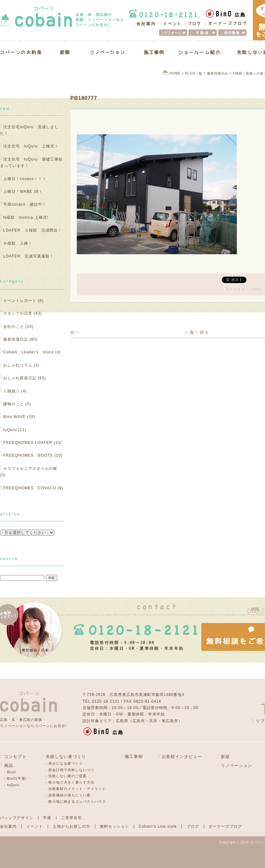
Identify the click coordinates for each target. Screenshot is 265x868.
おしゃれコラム (18, 365)
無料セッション (114, 826)
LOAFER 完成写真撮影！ (28, 256)
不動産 (203, 33)
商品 (9, 765)
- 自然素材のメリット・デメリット (76, 789)
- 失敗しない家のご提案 (66, 776)
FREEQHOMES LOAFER (28, 443)
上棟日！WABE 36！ (23, 192)
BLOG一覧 (194, 73)
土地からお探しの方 (72, 826)
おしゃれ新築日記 (20, 378)
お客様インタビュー (182, 757)
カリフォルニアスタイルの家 (30, 469)
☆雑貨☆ (12, 391)
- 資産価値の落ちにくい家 (68, 795)
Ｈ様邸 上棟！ (20, 243)
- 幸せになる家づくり (64, 763)
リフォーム (173, 33)
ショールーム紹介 (200, 52)
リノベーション (108, 52)
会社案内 (144, 23)
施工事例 (154, 52)
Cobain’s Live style (158, 826)
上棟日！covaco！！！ (25, 179)
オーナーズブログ (225, 23)
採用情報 (232, 33)
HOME (175, 73)
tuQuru (10, 430)
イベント (170, 23)
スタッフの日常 (18, 313)
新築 (65, 52)
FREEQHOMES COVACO (30, 488)
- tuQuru (12, 785)
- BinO (10, 772)
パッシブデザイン (17, 818)
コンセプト (15, 757)
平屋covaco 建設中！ (25, 204)
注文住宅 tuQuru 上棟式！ (31, 146)
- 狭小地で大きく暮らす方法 (70, 782)
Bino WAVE (14, 417)
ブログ (193, 23)
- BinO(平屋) (16, 778)
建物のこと (14, 404)
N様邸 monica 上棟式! (26, 217)
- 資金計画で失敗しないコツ (70, 770)
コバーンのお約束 (25, 52)
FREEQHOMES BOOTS (28, 455)
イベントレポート (20, 301)
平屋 (47, 818)
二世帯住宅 (72, 818)
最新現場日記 (218, 73)
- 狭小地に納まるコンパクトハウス (76, 801)
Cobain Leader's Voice (28, 352)
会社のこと (14, 327)
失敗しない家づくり (66, 757)
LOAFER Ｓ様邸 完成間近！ (33, 230)
